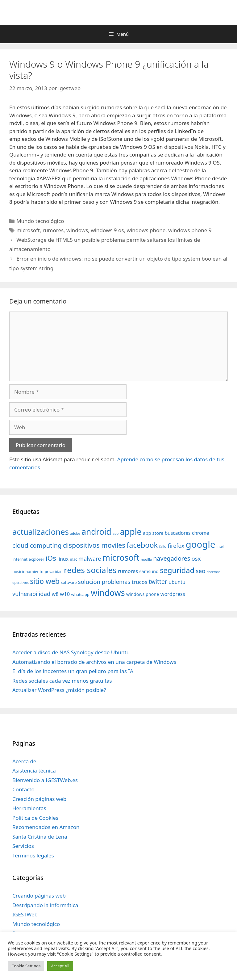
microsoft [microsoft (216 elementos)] (121, 557)
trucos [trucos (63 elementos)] (140, 582)
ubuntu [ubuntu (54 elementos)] (177, 582)
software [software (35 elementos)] (69, 582)
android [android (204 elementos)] (96, 532)
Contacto (23, 789)
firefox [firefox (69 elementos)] (176, 546)
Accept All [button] (60, 966)
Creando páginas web (39, 896)
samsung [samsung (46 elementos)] (149, 571)
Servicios (23, 846)
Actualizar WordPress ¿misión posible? (59, 690)
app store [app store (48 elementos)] (153, 533)
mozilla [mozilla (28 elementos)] (146, 559)
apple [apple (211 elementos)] (131, 532)
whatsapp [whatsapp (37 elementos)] (80, 594)
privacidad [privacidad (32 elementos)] (54, 572)
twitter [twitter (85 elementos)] (158, 582)
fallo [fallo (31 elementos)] (163, 546)
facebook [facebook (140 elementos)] (142, 545)
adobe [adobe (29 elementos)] (75, 533)
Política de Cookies (35, 818)
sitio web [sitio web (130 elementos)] (45, 581)
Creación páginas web (39, 799)
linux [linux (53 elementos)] (63, 559)
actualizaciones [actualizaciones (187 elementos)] (41, 532)
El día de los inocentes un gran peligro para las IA (73, 671)
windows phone (146, 230)
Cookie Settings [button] (26, 966)
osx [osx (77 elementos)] (196, 558)
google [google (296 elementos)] (201, 544)
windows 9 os (107, 230)
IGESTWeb (25, 914)
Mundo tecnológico (40, 221)
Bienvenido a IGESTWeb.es (45, 780)
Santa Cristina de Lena (40, 837)
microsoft (28, 230)
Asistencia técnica (34, 771)
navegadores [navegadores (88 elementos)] (172, 558)
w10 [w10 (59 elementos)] (65, 594)
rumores (53, 230)
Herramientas (29, 808)
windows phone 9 (190, 230)
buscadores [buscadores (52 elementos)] (178, 533)
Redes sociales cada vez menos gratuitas (62, 681)
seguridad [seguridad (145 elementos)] (177, 570)
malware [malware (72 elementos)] (90, 559)
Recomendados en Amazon (46, 827)
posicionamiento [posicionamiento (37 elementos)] (28, 572)
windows (77, 230)
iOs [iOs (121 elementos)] (51, 558)
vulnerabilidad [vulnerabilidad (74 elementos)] (31, 594)
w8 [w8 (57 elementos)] (55, 594)
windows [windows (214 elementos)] (108, 593)
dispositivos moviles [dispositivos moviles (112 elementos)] (94, 545)
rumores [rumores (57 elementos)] (128, 571)
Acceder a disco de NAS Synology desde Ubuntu (71, 652)
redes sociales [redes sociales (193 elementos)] (90, 570)
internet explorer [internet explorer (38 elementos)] (28, 559)
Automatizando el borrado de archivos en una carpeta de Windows (94, 662)
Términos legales (33, 855)
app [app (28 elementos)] (116, 534)
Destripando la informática (45, 905)
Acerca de (24, 761)
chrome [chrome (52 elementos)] (201, 533)
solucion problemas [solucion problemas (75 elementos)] (104, 582)
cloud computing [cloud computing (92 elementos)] (37, 545)
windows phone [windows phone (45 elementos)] (143, 594)
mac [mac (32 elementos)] (73, 559)
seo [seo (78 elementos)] (201, 571)
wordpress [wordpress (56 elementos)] (173, 594)
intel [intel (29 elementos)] (220, 546)
